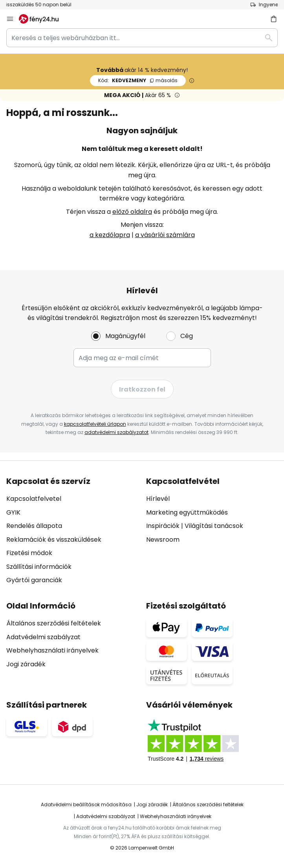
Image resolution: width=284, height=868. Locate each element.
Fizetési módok (29, 553)
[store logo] (43, 19)
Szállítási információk (39, 567)
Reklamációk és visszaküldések (54, 540)
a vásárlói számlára (165, 235)
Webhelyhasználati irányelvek (52, 650)
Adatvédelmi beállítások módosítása (86, 805)
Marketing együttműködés (187, 512)
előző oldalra (132, 212)
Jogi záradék (26, 664)
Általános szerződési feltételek (54, 623)
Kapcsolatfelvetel (34, 499)
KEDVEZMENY (138, 80)
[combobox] (142, 38)
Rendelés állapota (34, 526)
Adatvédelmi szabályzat (43, 637)
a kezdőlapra (110, 235)
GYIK (13, 512)
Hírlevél (158, 499)
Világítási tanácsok (214, 526)
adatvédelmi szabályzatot (116, 432)
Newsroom (163, 540)
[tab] (72, 531)
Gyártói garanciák (34, 580)
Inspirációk (163, 526)
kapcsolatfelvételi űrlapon (95, 424)
